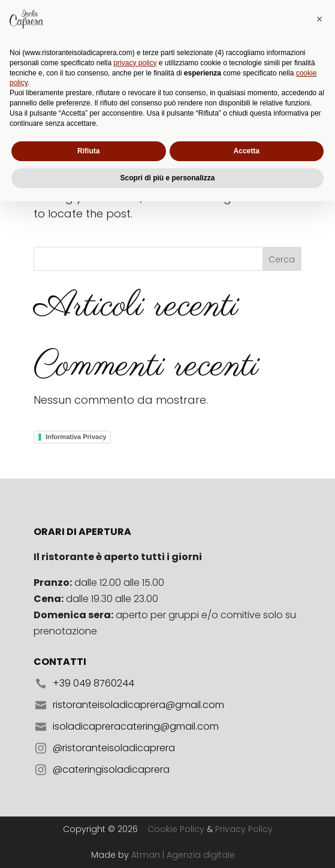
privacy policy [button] (135, 730)
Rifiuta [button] (88, 818)
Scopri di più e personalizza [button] (167, 845)
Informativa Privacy (76, 437)
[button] (319, 686)
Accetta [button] (247, 818)
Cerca (282, 259)
